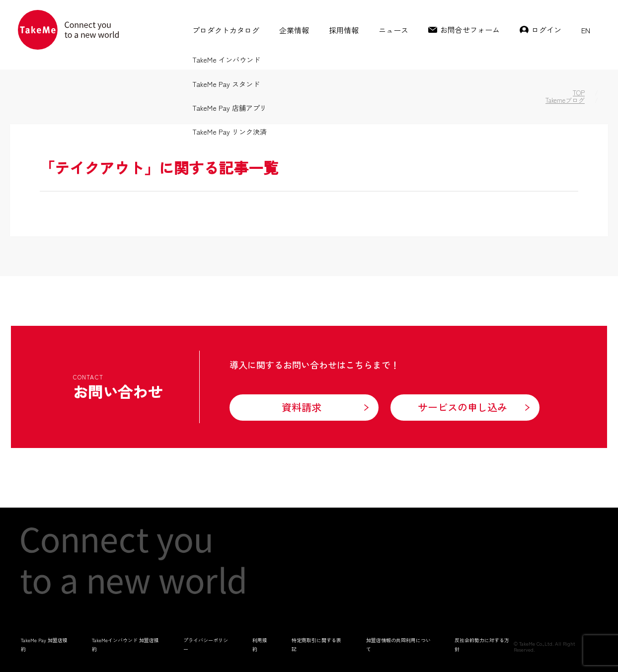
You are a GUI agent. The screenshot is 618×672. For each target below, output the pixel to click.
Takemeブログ (565, 100)
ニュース (393, 30)
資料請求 (302, 407)
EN (586, 30)
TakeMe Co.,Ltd (536, 643)
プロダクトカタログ (226, 30)
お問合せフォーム (470, 30)
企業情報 (294, 30)
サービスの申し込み (463, 407)
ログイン (546, 30)
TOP (579, 93)
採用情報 (344, 30)
